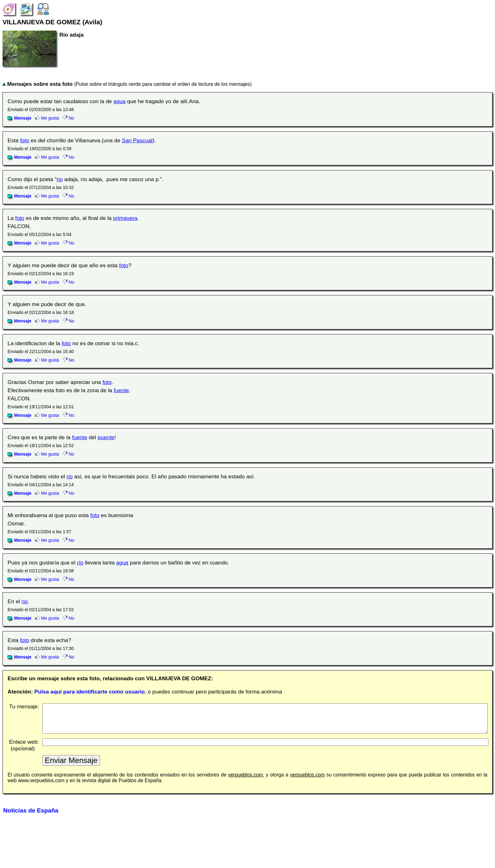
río (80, 563)
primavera (125, 218)
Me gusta (47, 118)
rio (60, 179)
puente (106, 437)
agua (119, 101)
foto (25, 140)
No (69, 118)
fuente (121, 390)
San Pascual (137, 140)
